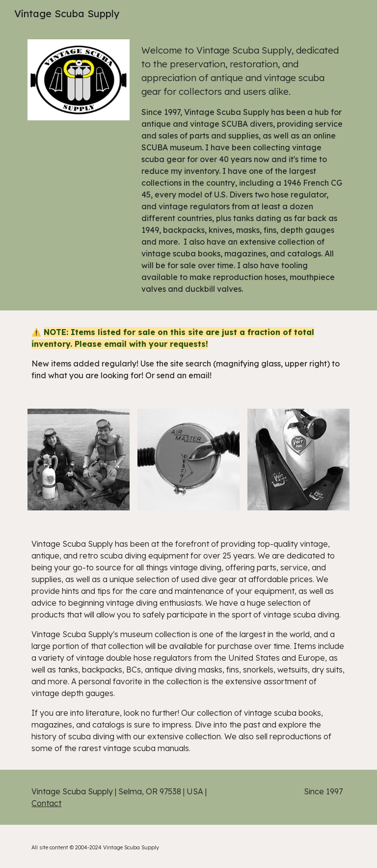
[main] (243, 169)
